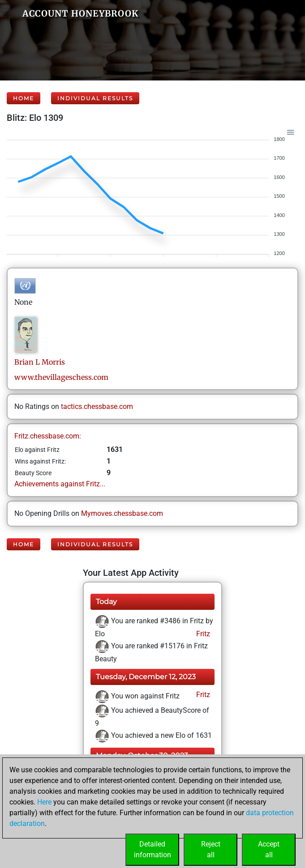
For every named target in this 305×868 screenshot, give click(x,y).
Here (44, 802)
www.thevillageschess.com (61, 377)
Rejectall (211, 849)
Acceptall (269, 849)
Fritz (202, 634)
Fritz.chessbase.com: (48, 436)
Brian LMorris (40, 362)
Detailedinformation (152, 849)
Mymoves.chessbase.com (122, 513)
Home (24, 98)
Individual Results (95, 98)
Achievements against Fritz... (60, 484)
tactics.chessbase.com (97, 406)
